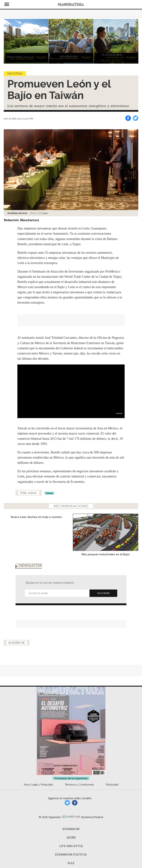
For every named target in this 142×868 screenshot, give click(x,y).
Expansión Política (71, 855)
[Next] (134, 41)
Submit (103, 593)
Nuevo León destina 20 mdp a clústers (36, 517)
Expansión (71, 829)
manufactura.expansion (75, 803)
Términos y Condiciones (79, 785)
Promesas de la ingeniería (71, 778)
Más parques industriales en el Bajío (106, 554)
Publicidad (112, 785)
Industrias (15, 74)
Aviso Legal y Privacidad (38, 785)
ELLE (71, 863)
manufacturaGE (67, 803)
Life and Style (71, 846)
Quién (71, 837)
